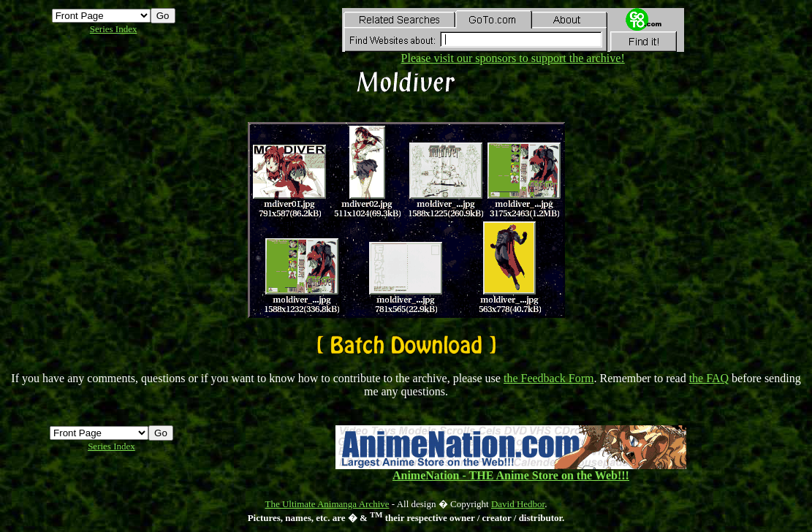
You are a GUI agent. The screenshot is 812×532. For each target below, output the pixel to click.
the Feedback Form (549, 378)
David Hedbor (518, 504)
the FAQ (709, 378)
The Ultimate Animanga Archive (327, 504)
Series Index (114, 29)
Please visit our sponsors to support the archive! (513, 53)
